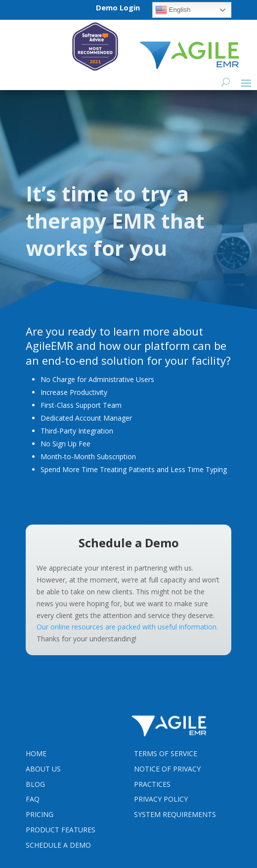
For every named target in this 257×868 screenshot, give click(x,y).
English (173, 10)
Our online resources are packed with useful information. (127, 627)
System (175, 814)
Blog (35, 784)
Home (36, 753)
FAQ (33, 799)
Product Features (61, 830)
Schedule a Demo (58, 845)
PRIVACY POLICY (161, 799)
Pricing (40, 814)
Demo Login (118, 7)
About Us (43, 769)
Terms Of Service (166, 753)
